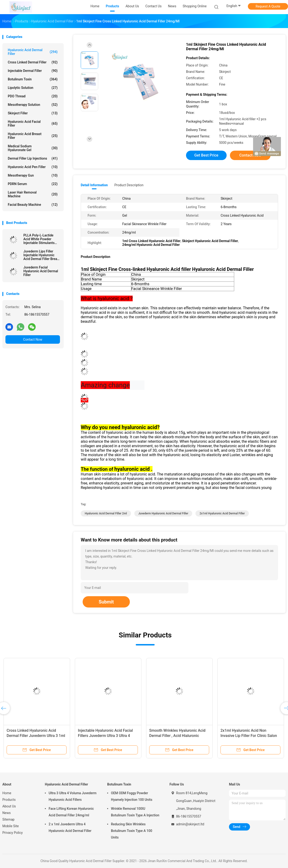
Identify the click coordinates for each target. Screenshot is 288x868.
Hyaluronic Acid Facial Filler (33, 124)
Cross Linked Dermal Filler (33, 62)
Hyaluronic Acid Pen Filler (33, 167)
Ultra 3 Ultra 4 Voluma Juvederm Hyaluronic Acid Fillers (73, 796)
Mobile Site (11, 826)
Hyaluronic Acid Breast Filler (33, 136)
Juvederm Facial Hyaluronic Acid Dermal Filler (41, 271)
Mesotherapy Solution (33, 105)
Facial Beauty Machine (33, 205)
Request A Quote (268, 6)
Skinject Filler (33, 113)
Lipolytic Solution (33, 88)
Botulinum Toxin (33, 79)
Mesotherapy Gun (33, 175)
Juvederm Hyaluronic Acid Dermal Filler (163, 513)
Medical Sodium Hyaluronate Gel (33, 148)
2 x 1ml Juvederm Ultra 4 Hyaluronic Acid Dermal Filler (70, 827)
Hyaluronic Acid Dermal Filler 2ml (106, 513)
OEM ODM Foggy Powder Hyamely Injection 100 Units (132, 796)
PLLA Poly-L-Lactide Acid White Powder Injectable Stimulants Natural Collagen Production (39, 239)
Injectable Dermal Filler (33, 71)
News (6, 813)
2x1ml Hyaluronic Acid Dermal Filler (222, 513)
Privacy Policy (13, 833)
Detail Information (94, 185)
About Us (9, 806)
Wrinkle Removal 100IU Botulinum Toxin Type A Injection (135, 812)
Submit (106, 602)
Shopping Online (195, 6)
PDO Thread (33, 96)
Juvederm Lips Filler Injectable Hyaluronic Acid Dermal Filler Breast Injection (42, 255)
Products (9, 800)
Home (7, 793)
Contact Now (33, 339)
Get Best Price (206, 155)
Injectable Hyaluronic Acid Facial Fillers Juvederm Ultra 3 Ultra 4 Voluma (105, 736)
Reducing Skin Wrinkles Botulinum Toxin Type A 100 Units (132, 831)
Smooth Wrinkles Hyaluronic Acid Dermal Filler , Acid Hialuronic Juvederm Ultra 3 (177, 736)
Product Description (129, 185)
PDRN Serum (33, 184)
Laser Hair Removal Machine (33, 194)
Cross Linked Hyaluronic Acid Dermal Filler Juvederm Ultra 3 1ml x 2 (36, 736)
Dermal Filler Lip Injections (33, 158)
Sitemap (8, 819)
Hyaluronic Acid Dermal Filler (33, 52)
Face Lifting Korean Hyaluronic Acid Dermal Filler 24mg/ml (71, 812)
